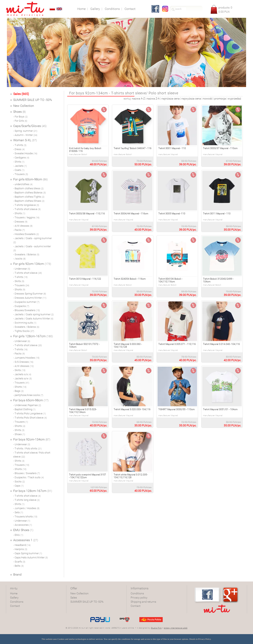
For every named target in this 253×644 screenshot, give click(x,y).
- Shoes (19, 434)
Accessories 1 (26, 540)
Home (14, 593)
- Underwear (22, 269)
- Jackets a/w (23, 378)
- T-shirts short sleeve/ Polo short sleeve (32, 455)
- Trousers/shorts (25, 517)
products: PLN (225, 10)
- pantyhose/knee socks (28, 395)
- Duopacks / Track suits (29, 477)
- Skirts (19, 281)
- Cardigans (21, 158)
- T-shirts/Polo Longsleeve (30, 413)
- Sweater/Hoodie (25, 153)
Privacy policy (139, 598)
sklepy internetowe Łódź (176, 628)
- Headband (22, 545)
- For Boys (20, 117)
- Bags (18, 391)
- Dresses (20, 222)
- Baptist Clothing (24, 409)
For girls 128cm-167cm (33, 336)
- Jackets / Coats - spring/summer (33, 240)
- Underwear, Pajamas (27, 405)
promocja (220, 98)
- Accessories (23, 525)
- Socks (19, 482)
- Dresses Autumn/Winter (30, 298)
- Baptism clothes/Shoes (29, 201)
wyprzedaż (234, 98)
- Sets (18, 512)
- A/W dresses (23, 226)
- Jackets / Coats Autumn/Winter (33, 319)
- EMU (18, 535)
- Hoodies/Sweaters (26, 234)
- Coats (19, 170)
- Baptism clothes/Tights (29, 197)
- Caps (18, 486)
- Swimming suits (25, 323)
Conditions (17, 602)
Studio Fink (156, 628)
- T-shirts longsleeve (26, 205)
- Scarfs (19, 562)
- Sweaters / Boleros (26, 254)
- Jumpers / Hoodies (26, 508)
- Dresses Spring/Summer (30, 294)
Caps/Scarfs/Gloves (30, 126)
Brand (17, 574)
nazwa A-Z (138, 98)
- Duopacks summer (26, 302)
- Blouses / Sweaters (27, 473)
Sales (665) (21, 94)
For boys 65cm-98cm (31, 400)
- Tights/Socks (24, 331)
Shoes (20, 112)
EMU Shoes (23, 530)
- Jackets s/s (22, 374)
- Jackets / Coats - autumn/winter (32, 248)
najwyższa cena (191, 98)
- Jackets (20, 166)
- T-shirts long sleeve (26, 500)
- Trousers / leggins (26, 217)
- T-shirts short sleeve (27, 209)
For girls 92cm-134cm (32, 264)
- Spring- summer (25, 131)
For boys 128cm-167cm (33, 491)
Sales (74, 598)
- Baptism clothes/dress (28, 188)
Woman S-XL (25, 140)
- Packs (19, 230)
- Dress (19, 149)
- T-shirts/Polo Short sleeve (30, 418)
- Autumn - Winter (25, 135)
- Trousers (21, 174)
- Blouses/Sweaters (27, 310)
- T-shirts (20, 145)
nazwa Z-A (153, 98)
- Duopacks (21, 306)
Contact (15, 606)
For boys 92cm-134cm (32, 439)
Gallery (14, 598)
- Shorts (19, 213)
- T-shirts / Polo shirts (27, 448)
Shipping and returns (143, 602)
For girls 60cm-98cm (31, 179)
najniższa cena (171, 98)
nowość (208, 98)
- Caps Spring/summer (28, 553)
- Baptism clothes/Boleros (30, 193)
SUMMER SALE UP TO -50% (33, 100)
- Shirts (19, 162)
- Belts (18, 566)
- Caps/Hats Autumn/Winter (31, 557)
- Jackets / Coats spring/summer (34, 314)
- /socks (19, 259)
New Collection (24, 106)
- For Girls (20, 121)
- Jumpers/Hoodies (26, 358)
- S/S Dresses (23, 362)
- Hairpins (20, 549)
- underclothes (23, 184)
